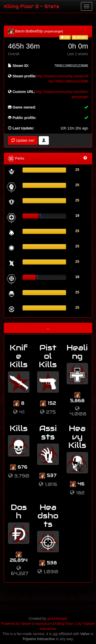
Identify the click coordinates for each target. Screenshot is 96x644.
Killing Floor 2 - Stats (31, 6)
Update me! (23, 140)
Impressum (43, 624)
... (48, 328)
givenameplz (57, 618)
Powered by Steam (16, 624)
